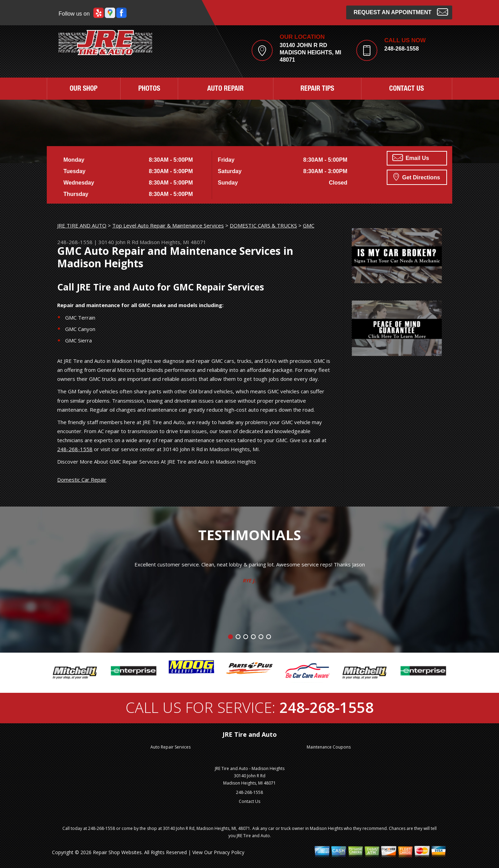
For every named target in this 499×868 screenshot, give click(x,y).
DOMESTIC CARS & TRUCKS (263, 225)
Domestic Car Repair (82, 480)
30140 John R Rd (118, 242)
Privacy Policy (229, 852)
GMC (309, 225)
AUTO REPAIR (225, 89)
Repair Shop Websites (117, 852)
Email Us (411, 158)
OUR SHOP (84, 89)
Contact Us (249, 801)
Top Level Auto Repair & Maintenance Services (168, 225)
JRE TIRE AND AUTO (82, 225)
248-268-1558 (402, 49)
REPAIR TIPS (317, 89)
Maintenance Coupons (329, 747)
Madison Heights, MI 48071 (173, 242)
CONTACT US (406, 89)
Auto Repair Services (170, 747)
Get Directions (417, 177)
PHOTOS (149, 89)
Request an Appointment (401, 12)
